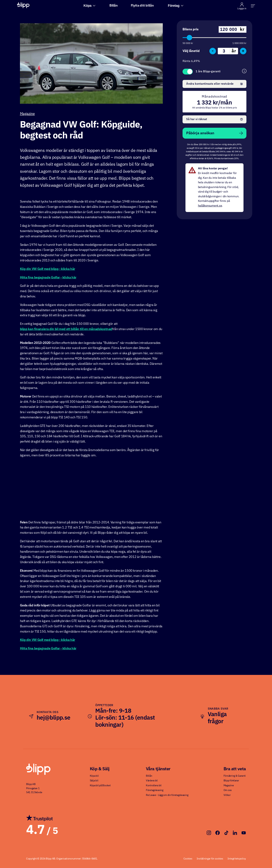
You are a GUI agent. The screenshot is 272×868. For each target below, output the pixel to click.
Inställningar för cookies (210, 859)
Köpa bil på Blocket (100, 786)
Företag (176, 6)
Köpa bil (94, 776)
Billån (114, 6)
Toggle (188, 72)
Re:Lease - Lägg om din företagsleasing (167, 795)
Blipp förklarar (231, 781)
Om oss (228, 790)
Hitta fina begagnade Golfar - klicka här (48, 278)
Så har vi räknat (214, 119)
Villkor (227, 795)
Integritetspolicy (237, 859)
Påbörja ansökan (214, 133)
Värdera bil (152, 781)
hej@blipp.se (53, 718)
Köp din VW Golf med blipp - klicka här (48, 269)
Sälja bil (94, 781)
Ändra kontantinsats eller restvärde (214, 84)
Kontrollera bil (154, 786)
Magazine (27, 114)
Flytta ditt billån (142, 6)
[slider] (189, 38)
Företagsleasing (155, 790)
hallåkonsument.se (210, 206)
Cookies (188, 859)
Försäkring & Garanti (235, 776)
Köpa (89, 6)
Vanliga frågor (217, 718)
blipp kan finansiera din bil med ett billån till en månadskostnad (66, 329)
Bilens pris (191, 29)
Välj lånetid (191, 51)
